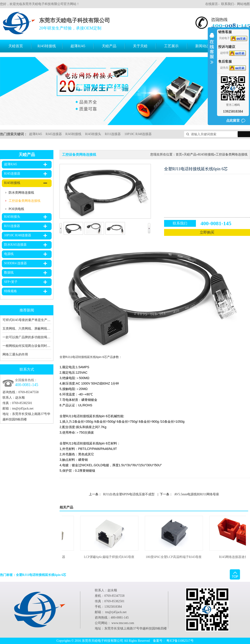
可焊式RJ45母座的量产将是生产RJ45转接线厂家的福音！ (42, 320)
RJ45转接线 (47, 46)
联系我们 (227, 4)
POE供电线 (16, 209)
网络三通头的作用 (15, 354)
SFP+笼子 (11, 282)
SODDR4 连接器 (15, 263)
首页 (179, 154)
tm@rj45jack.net (23, 408)
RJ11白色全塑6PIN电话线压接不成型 (129, 494)
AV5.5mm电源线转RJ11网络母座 (197, 494)
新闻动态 (202, 46)
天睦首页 (16, 46)
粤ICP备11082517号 (180, 641)
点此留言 (233, 121)
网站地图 (243, 4)
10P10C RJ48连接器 (138, 134)
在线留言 (212, 4)
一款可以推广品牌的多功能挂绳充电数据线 (33, 337)
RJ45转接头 (93, 134)
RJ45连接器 (54, 134)
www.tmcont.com (123, 623)
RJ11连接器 (113, 134)
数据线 (9, 273)
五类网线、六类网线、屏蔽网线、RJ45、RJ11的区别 (39, 329)
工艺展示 (171, 46)
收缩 (212, 51)
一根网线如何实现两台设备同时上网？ (30, 346)
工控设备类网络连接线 (25, 201)
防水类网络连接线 (21, 193)
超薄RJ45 (78, 46)
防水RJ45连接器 (15, 245)
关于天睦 (140, 46)
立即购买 (207, 232)
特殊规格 (10, 291)
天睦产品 (109, 46)
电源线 (9, 254)
